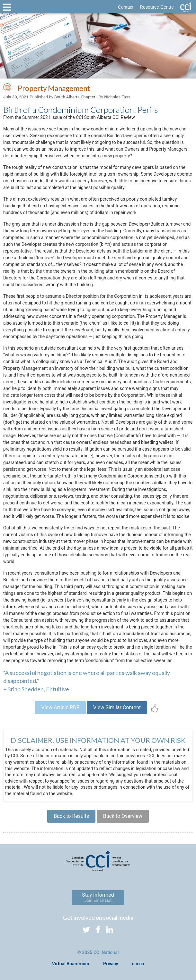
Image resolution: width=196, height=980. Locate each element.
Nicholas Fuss (117, 97)
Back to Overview (123, 816)
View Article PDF (60, 707)
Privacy (111, 964)
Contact (126, 7)
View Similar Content (117, 707)
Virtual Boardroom (71, 964)
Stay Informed (98, 897)
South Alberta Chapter (75, 97)
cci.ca (138, 964)
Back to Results (71, 816)
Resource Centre (157, 7)
